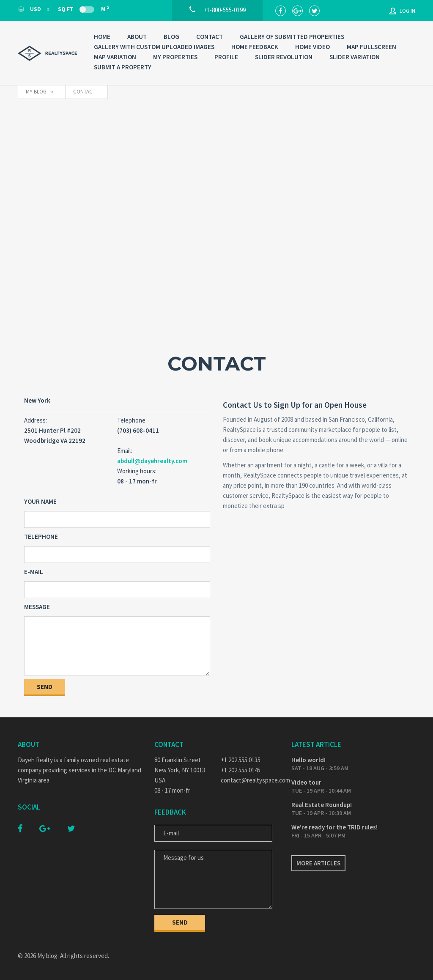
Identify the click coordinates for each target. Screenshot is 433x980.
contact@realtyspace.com (250, 780)
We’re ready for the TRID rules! (334, 827)
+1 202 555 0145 (241, 770)
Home (102, 37)
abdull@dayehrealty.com (152, 461)
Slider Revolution (284, 57)
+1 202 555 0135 (241, 760)
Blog (171, 37)
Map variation (115, 57)
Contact (210, 37)
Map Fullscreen (371, 47)
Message (37, 607)
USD (30, 9)
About (137, 37)
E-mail (34, 572)
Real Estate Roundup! (322, 805)
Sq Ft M (83, 9)
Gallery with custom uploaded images (154, 47)
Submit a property (123, 67)
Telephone (41, 537)
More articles (318, 863)
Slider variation (355, 57)
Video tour (306, 782)
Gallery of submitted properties (292, 37)
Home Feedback (255, 47)
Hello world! (308, 760)
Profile (226, 57)
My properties (175, 57)
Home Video (312, 47)
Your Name (40, 501)
